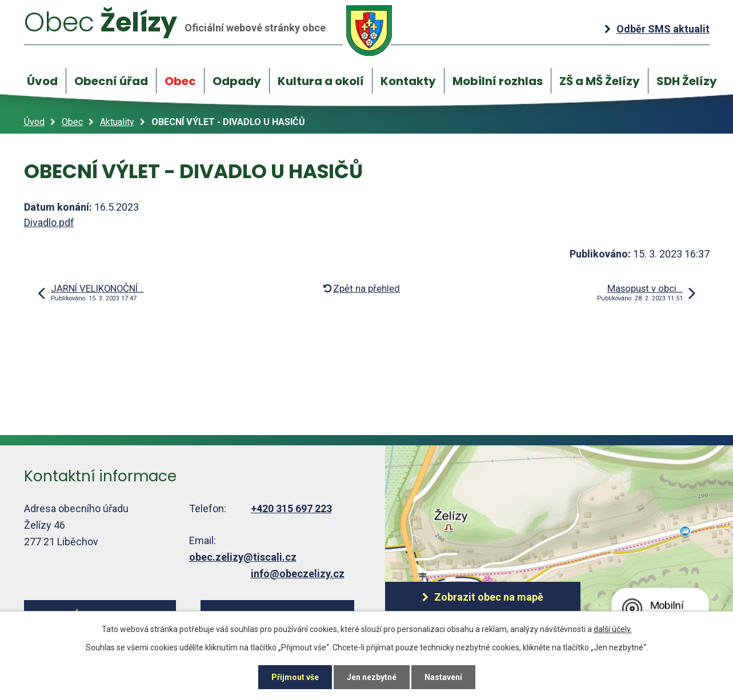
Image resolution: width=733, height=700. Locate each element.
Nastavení (443, 677)
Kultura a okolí (321, 81)
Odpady (237, 81)
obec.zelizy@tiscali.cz (243, 557)
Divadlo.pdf (49, 222)
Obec (180, 81)
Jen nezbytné (372, 677)
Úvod (42, 81)
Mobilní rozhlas (498, 81)
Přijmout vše (295, 677)
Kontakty (408, 81)
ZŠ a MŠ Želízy (600, 81)
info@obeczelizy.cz (298, 574)
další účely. (613, 629)
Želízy (208, 30)
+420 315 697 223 (291, 508)
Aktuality (117, 122)
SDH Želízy (687, 81)
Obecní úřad (111, 81)
